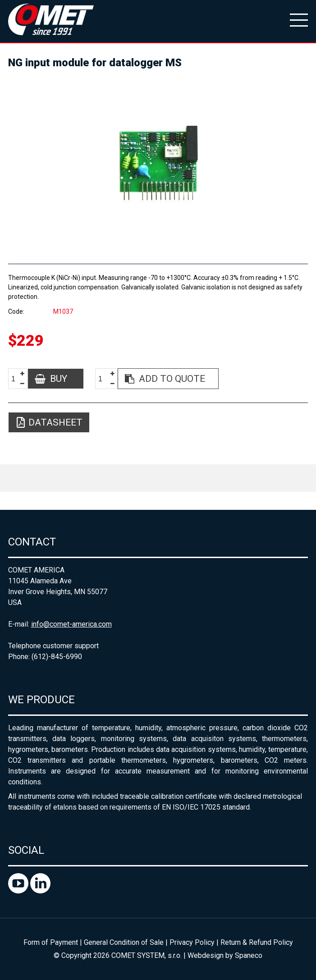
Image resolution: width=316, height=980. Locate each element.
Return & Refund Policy (257, 942)
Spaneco (249, 955)
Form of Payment (51, 942)
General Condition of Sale (124, 942)
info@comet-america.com (71, 624)
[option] (158, 162)
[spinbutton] (17, 379)
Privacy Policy (192, 942)
